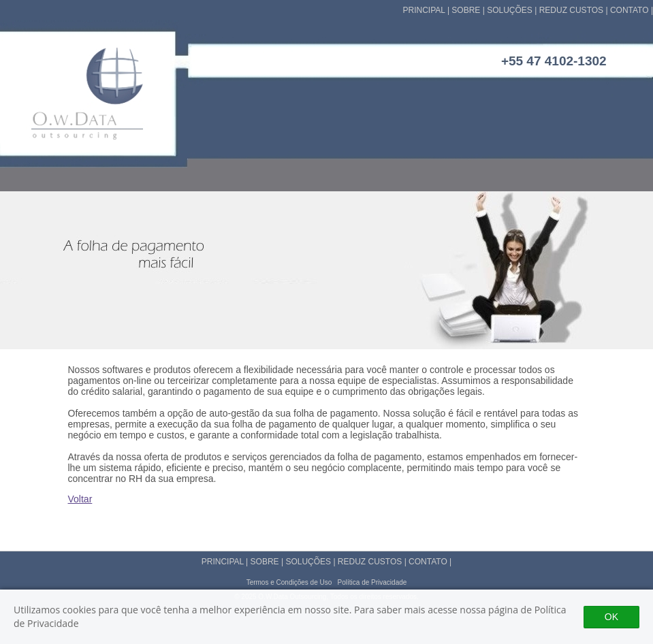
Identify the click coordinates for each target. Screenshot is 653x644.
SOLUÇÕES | (513, 10)
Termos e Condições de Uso (289, 582)
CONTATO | (632, 10)
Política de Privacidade (372, 582)
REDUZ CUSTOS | (575, 10)
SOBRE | (469, 10)
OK (611, 617)
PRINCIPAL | (428, 10)
